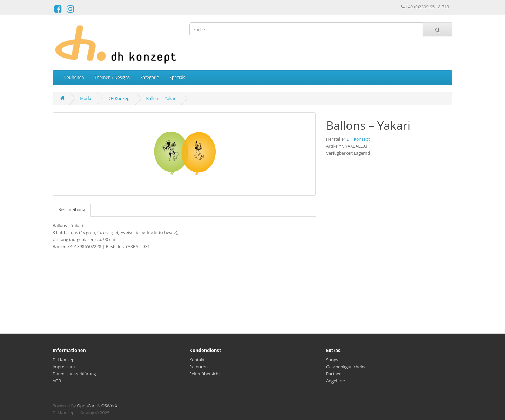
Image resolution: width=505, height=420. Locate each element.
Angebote (336, 381)
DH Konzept (119, 98)
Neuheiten (74, 77)
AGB (57, 381)
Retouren (198, 367)
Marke (86, 98)
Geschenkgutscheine (346, 367)
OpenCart (86, 406)
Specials (177, 77)
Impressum (64, 367)
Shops (332, 360)
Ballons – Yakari (161, 98)
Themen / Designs (112, 77)
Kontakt (197, 360)
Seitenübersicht (205, 374)
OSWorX (109, 406)
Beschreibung (72, 210)
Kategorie (150, 77)
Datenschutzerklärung (74, 374)
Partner (334, 374)
